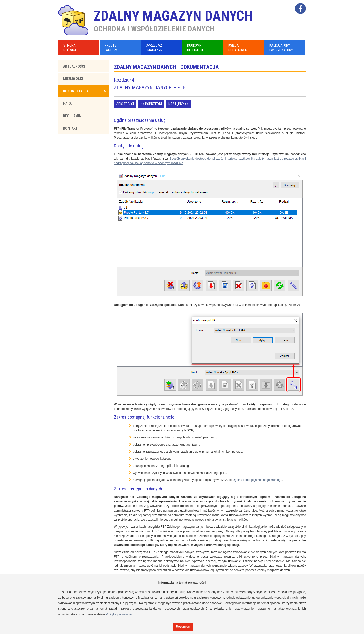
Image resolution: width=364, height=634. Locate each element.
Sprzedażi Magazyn (154, 48)
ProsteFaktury (111, 48)
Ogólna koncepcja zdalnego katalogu (257, 480)
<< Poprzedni (151, 104)
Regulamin (72, 116)
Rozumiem (183, 627)
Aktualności (74, 66)
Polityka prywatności (120, 614)
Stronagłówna (70, 48)
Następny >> (178, 104)
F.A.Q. (67, 103)
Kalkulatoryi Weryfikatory (281, 48)
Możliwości (73, 79)
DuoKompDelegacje (196, 48)
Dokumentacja (76, 91)
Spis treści (125, 104)
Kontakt (70, 128)
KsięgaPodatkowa (238, 48)
